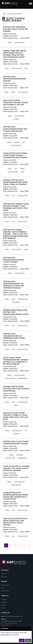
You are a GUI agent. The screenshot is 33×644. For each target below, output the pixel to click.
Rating (22, 172)
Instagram (4, 602)
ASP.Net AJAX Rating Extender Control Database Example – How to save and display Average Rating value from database (16, 234)
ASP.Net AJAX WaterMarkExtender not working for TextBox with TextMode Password (14, 285)
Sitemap (16, 405)
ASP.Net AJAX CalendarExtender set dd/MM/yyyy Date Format (14, 336)
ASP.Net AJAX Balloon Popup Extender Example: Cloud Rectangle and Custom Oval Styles (16, 207)
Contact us (4, 577)
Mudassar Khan (13, 38)
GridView (22, 169)
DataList (13, 92)
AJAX (23, 142)
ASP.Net (10, 43)
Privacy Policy (5, 635)
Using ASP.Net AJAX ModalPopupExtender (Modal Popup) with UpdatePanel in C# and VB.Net (16, 496)
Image (26, 68)
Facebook (4, 599)
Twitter (3, 608)
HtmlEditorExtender (22, 378)
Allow (22, 640)
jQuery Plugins (16, 302)
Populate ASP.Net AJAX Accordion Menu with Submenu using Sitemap (16, 389)
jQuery (13, 299)
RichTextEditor (19, 455)
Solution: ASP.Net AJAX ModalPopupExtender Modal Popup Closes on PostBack (15, 182)
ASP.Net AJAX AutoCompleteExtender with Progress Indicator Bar (15, 129)
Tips (26, 431)
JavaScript (17, 142)
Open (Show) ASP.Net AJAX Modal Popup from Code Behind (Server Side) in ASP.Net (15, 522)
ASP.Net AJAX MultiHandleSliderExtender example (15, 79)
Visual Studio (16, 434)
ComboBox (16, 119)
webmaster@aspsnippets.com (14, 616)
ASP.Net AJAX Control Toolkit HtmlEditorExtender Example (16, 442)
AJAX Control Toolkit (19, 43)
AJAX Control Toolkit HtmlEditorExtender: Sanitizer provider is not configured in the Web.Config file (16, 361)
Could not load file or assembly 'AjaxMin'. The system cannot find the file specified (16, 468)
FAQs (3, 588)
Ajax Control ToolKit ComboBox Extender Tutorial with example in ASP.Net (15, 102)
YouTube (4, 605)
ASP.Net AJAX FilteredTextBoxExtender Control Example (14, 260)
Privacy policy (5, 591)
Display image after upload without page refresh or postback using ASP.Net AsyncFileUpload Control (15, 54)
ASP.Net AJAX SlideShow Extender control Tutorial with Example (16, 29)
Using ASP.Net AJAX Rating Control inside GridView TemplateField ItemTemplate (15, 155)
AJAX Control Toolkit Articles (13, 19)
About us (4, 574)
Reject (28, 640)
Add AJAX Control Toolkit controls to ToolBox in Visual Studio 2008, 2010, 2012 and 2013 (16, 416)
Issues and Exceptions (20, 375)
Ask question (5, 585)
